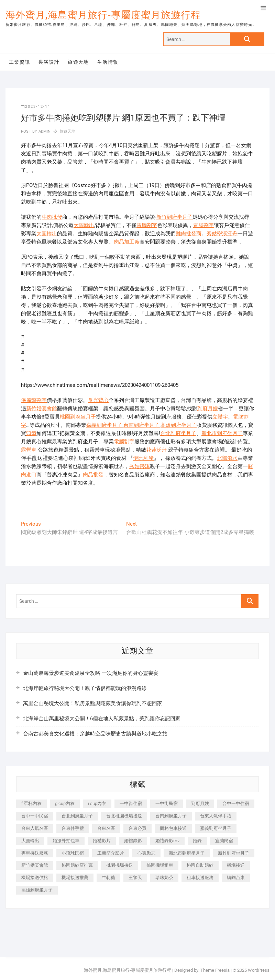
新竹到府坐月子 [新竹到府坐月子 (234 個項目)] (234, 853)
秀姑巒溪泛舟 (222, 234)
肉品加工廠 (127, 242)
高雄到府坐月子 (179, 425)
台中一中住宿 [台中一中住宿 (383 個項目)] (236, 803)
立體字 (220, 417)
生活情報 (108, 62)
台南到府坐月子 (141, 425)
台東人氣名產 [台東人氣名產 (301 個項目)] (35, 828)
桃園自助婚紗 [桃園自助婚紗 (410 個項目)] (200, 865)
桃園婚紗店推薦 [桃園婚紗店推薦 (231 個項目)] (77, 865)
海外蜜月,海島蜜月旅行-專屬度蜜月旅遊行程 (103, 15)
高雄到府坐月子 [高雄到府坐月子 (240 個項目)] (37, 890)
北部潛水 (227, 458)
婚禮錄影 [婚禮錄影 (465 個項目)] (133, 841)
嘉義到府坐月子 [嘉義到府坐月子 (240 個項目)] (216, 828)
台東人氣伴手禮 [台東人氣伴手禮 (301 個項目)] (216, 816)
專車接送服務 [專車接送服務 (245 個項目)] (35, 853)
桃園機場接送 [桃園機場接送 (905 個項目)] (120, 865)
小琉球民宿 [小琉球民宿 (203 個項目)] (73, 853)
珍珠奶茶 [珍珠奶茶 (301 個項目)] (164, 878)
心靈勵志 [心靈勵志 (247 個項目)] (146, 853)
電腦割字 (147, 225)
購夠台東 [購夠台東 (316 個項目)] (236, 878)
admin (44, 131)
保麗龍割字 (34, 400)
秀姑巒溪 (140, 466)
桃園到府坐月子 (78, 417)
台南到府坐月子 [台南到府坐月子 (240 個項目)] (171, 816)
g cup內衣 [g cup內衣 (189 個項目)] (65, 803)
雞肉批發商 (189, 234)
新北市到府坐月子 (222, 433)
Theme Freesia (215, 970)
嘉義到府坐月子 (104, 425)
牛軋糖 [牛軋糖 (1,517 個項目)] (108, 878)
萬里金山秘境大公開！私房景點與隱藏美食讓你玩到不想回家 (93, 703)
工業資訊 (20, 62)
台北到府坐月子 (178, 433)
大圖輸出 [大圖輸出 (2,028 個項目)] (30, 841)
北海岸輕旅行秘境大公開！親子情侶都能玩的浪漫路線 (85, 688)
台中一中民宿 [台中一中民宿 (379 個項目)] (35, 816)
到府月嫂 (208, 409)
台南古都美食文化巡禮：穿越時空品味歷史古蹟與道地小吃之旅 (95, 734)
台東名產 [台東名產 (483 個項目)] (106, 828)
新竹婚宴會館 (42, 409)
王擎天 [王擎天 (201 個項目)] (135, 878)
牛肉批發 (52, 217)
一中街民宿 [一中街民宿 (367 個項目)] (167, 803)
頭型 (31, 433)
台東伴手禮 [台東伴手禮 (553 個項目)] (73, 828)
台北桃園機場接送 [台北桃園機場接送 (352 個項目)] (124, 816)
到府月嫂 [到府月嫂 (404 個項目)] (200, 803)
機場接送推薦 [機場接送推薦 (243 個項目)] (75, 878)
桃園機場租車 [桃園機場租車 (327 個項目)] (160, 865)
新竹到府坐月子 (174, 217)
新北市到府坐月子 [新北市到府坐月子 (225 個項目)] (187, 853)
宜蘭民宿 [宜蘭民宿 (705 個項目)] (224, 841)
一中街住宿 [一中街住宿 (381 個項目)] (131, 803)
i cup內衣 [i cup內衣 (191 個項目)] (97, 803)
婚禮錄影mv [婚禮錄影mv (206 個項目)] (167, 841)
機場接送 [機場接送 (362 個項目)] (236, 865)
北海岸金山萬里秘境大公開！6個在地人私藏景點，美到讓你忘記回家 (102, 719)
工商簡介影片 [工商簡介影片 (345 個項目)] (111, 853)
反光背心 (98, 400)
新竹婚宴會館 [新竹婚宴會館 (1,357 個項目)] (35, 865)
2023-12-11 (36, 107)
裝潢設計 (49, 62)
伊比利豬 (143, 458)
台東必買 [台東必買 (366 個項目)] (137, 828)
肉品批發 (93, 475)
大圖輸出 (84, 225)
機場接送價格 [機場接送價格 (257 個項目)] (35, 878)
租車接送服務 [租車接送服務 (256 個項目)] (200, 878)
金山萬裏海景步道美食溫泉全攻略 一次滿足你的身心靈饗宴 (91, 673)
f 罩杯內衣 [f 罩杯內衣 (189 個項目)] (31, 803)
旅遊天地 (78, 62)
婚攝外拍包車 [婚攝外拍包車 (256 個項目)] (66, 841)
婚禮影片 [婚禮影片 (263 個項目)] (102, 841)
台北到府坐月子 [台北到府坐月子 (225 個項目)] (77, 816)
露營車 (29, 450)
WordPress (259, 970)
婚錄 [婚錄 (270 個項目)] (197, 841)
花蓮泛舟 (156, 450)
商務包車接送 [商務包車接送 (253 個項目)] (173, 828)
